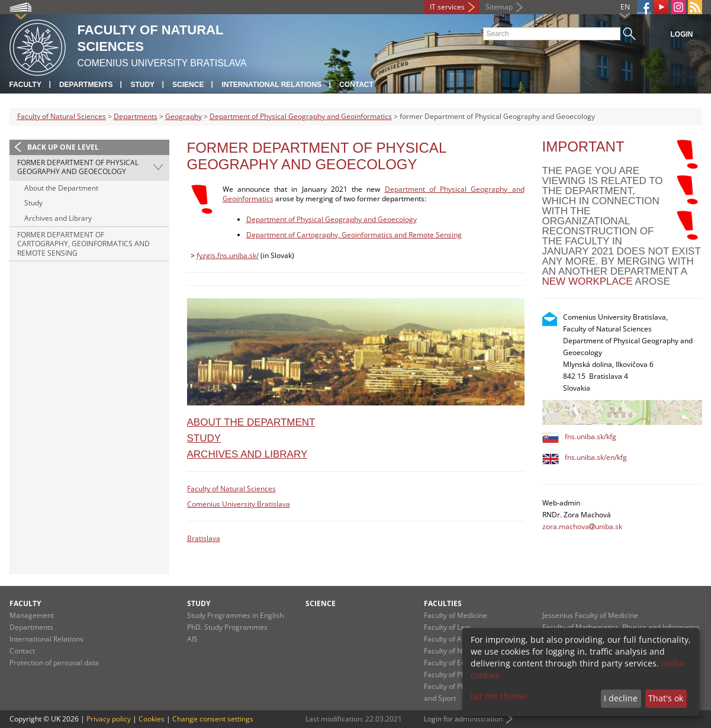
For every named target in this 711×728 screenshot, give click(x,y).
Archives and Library (58, 218)
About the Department (61, 188)
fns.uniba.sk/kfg (591, 437)
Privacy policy (109, 719)
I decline (621, 698)
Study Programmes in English (235, 615)
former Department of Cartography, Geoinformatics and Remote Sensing (83, 244)
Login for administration (463, 719)
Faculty (25, 85)
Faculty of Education (457, 663)
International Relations (271, 85)
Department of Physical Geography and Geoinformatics (301, 116)
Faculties (443, 603)
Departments (86, 85)
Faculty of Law (447, 627)
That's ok (666, 698)
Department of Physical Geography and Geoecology (332, 219)
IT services (447, 7)
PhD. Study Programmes (227, 627)
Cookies (152, 719)
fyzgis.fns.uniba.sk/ (228, 255)
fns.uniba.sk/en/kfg (596, 457)
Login (682, 34)
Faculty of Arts (447, 639)
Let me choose (499, 696)
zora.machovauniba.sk (582, 526)
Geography (184, 116)
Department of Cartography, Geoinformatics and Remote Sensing (354, 235)
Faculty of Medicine (456, 615)
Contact (356, 85)
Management (32, 615)
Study (142, 85)
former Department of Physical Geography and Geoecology (78, 167)
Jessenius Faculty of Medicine (590, 615)
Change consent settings (213, 719)
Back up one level (63, 147)
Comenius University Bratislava (239, 504)
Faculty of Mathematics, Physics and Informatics (621, 627)
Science (188, 85)
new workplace (588, 281)
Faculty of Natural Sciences (62, 116)
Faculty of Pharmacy (457, 674)
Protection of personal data (54, 663)
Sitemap (499, 7)
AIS (192, 639)
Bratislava (204, 538)
